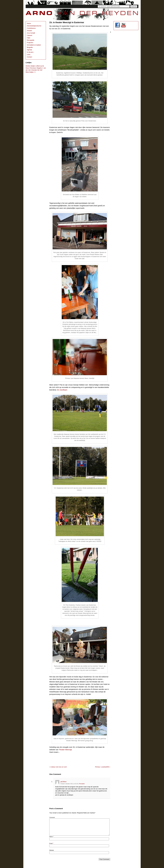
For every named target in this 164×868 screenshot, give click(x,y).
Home (29, 23)
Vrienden (34, 70)
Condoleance (31, 28)
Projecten (30, 43)
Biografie (30, 47)
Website (52, 850)
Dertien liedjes (30, 66)
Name (51, 837)
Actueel (29, 31)
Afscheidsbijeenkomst (34, 26)
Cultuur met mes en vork (58, 767)
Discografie (31, 40)
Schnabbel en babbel (34, 45)
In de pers (30, 52)
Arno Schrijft (31, 33)
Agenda (29, 50)
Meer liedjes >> (31, 72)
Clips (29, 38)
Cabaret (29, 35)
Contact (29, 57)
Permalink (82, 784)
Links (29, 55)
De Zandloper (62, 390)
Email (51, 843)
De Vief (40, 70)
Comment (52, 817)
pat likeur (63, 782)
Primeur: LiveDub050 (103, 767)
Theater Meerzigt (65, 750)
